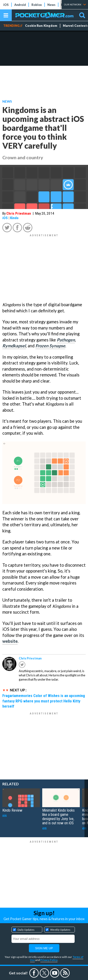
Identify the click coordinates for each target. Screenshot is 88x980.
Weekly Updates (60, 930)
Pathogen (66, 340)
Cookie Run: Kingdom (41, 26)
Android (20, 5)
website (10, 641)
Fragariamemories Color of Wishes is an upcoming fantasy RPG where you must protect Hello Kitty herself (44, 701)
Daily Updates (26, 930)
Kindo (14, 218)
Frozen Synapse (50, 346)
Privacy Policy (49, 960)
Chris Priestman (19, 213)
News (51, 5)
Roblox (37, 5)
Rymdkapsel (14, 346)
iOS (6, 5)
